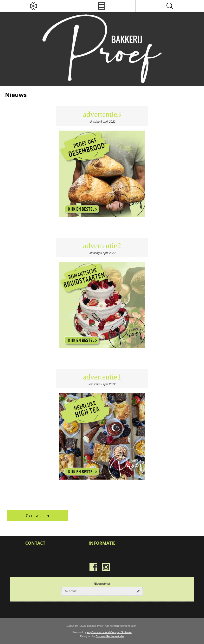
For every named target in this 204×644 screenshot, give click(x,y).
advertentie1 (102, 377)
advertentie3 (102, 114)
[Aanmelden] (98, 591)
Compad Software (121, 632)
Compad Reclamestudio (110, 636)
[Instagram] (106, 567)
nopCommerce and (99, 632)
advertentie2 (102, 246)
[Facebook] (93, 567)
